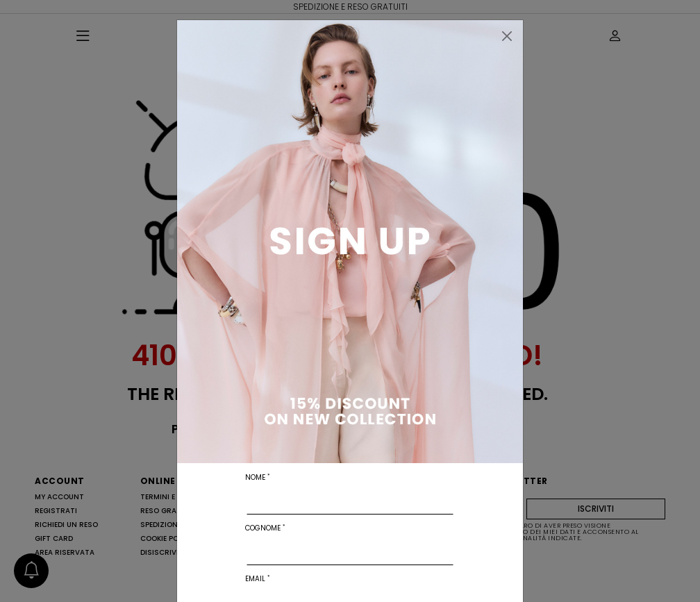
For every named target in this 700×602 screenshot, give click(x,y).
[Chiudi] (507, 36)
